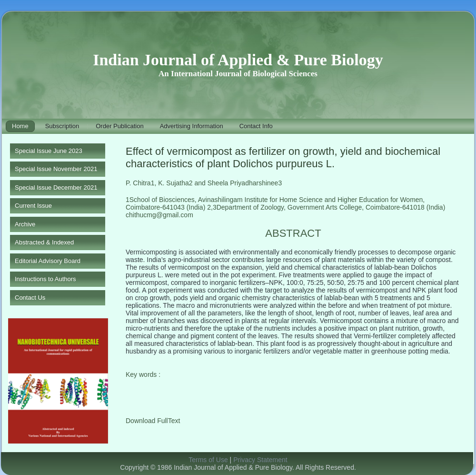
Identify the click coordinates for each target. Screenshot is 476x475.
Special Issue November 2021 (56, 169)
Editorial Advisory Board (48, 261)
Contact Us (30, 298)
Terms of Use (208, 460)
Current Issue (33, 206)
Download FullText (153, 421)
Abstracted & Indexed (44, 242)
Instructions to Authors (45, 279)
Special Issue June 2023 (49, 151)
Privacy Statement (260, 460)
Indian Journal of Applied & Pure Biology (238, 60)
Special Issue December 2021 (56, 187)
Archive (25, 224)
